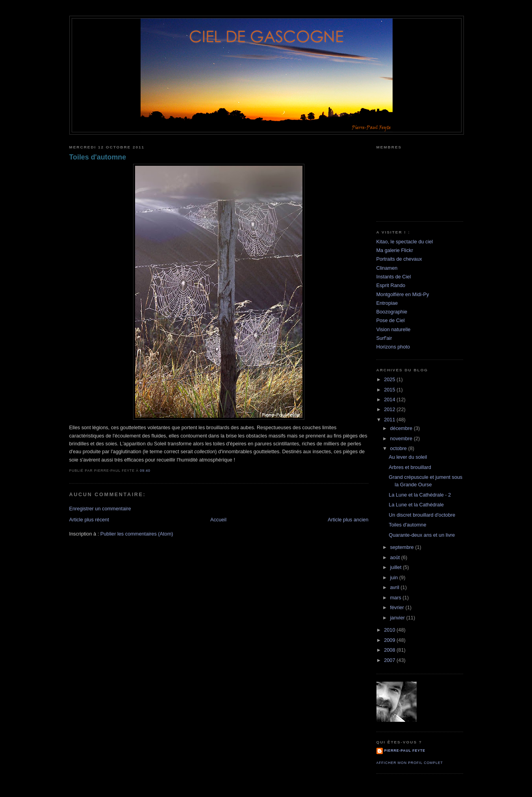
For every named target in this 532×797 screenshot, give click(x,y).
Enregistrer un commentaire (100, 509)
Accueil (218, 520)
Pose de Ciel (391, 320)
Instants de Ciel (394, 277)
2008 (390, 650)
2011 (390, 420)
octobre (399, 448)
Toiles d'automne (98, 157)
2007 (390, 660)
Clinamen (387, 268)
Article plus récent (89, 520)
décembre (402, 428)
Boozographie (392, 312)
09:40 (145, 471)
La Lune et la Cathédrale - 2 (420, 495)
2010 (390, 630)
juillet (396, 567)
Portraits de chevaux (399, 259)
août (395, 557)
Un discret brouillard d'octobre (422, 515)
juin (394, 577)
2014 (390, 399)
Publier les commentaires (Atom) (137, 534)
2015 (390, 390)
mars (396, 598)
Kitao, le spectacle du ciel (405, 242)
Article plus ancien (348, 520)
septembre (402, 547)
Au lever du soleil (408, 457)
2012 (390, 409)
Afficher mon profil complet (410, 763)
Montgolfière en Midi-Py (403, 294)
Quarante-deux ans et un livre (422, 535)
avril (395, 587)
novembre (402, 438)
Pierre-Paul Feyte (405, 751)
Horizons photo (393, 347)
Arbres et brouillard (410, 467)
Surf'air (384, 338)
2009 (390, 640)
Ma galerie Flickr (395, 250)
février (398, 607)
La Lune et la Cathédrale (416, 505)
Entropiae (387, 303)
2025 (390, 379)
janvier (398, 618)
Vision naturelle (394, 329)
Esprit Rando (391, 285)
